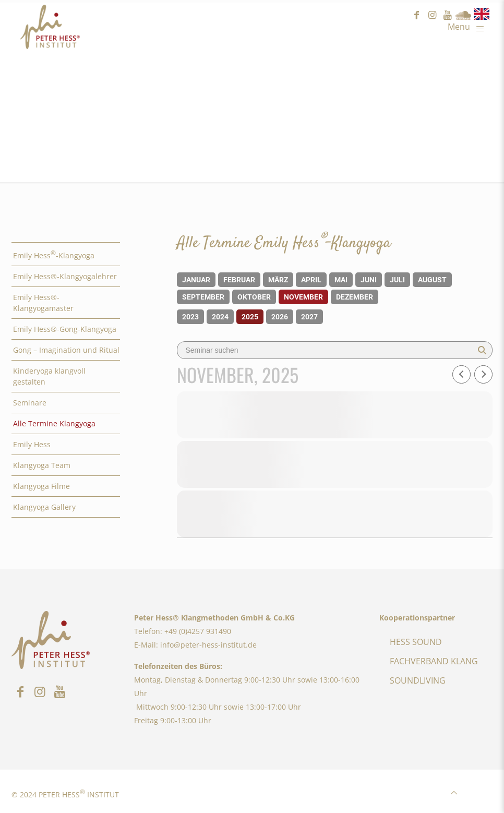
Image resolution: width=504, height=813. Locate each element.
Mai (341, 280)
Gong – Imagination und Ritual (66, 350)
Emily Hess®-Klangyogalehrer (65, 276)
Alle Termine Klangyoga (54, 423)
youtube (448, 15)
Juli (397, 280)
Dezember (355, 297)
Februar (239, 280)
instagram (432, 15)
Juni (369, 280)
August (432, 280)
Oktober (254, 297)
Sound (463, 15)
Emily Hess (32, 444)
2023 (190, 317)
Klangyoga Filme (41, 486)
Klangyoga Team (42, 465)
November (303, 297)
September (203, 297)
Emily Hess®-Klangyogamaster (43, 303)
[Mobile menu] (469, 26)
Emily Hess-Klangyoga (54, 255)
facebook (416, 15)
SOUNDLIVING (418, 680)
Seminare (30, 403)
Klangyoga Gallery (44, 507)
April (311, 280)
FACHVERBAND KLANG (434, 661)
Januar (196, 280)
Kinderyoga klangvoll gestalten (49, 376)
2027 (309, 317)
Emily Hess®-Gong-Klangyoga (65, 329)
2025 (250, 317)
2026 (280, 317)
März (278, 280)
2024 (220, 317)
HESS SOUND (416, 642)
